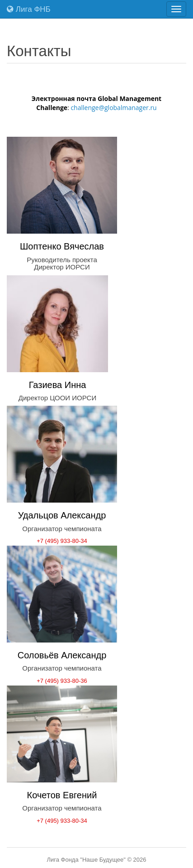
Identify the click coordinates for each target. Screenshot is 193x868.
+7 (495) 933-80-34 (62, 541)
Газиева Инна (58, 385)
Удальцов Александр (62, 515)
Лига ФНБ (29, 9)
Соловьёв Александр (62, 655)
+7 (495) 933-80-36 (62, 681)
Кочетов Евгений (62, 795)
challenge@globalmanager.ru (113, 108)
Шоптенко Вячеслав (62, 246)
